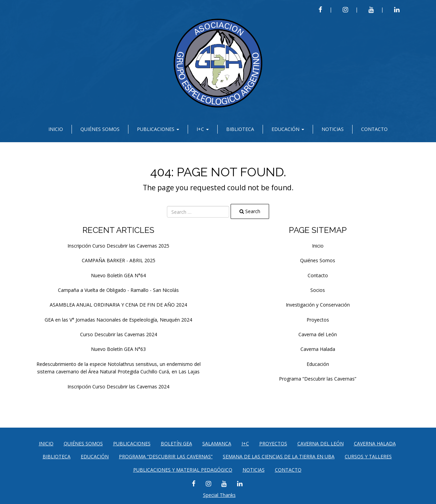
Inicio (56, 129)
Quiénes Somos (100, 129)
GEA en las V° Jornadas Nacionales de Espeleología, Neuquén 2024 (118, 320)
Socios (318, 290)
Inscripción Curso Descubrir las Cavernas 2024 (118, 387)
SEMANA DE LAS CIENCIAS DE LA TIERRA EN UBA (279, 456)
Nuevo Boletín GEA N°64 (118, 275)
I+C (203, 129)
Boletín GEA (176, 443)
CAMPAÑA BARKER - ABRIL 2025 (119, 260)
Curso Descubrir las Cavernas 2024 (119, 334)
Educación (288, 129)
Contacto (374, 129)
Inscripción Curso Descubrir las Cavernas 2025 (118, 246)
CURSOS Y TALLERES (368, 456)
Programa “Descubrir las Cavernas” (318, 379)
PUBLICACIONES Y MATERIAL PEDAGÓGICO (183, 470)
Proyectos (318, 320)
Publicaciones (158, 129)
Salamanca (217, 443)
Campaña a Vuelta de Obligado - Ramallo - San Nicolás (118, 290)
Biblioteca (240, 129)
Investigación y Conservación (318, 305)
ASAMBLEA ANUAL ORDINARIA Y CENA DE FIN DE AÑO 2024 (118, 305)
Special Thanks (219, 495)
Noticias (333, 129)
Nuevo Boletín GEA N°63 (118, 349)
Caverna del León (318, 334)
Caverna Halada (318, 349)
